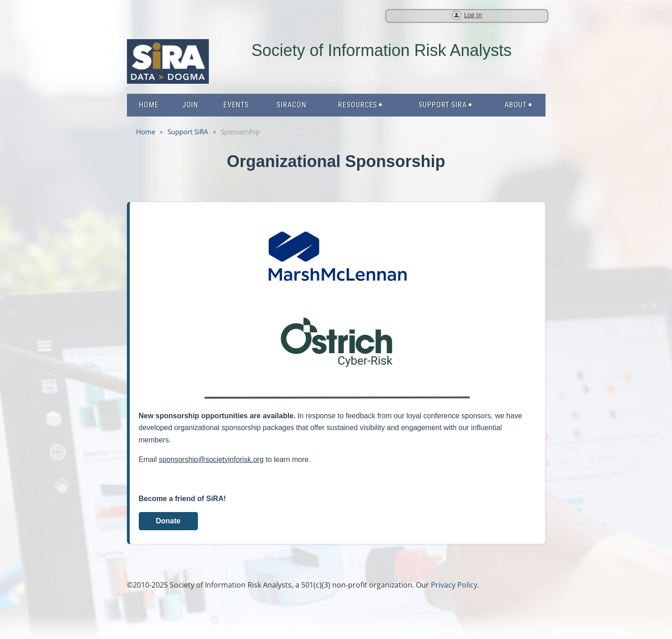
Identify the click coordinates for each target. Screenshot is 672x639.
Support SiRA (188, 132)
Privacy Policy (454, 585)
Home (146, 132)
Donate (168, 521)
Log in (473, 15)
